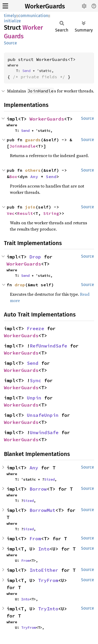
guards (33, 140)
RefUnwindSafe (48, 346)
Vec (11, 213)
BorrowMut (42, 510)
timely (10, 16)
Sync (36, 380)
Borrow (38, 489)
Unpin (34, 398)
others (33, 170)
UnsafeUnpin (43, 415)
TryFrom (48, 580)
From (35, 539)
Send (26, 71)
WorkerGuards (45, 6)
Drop (35, 257)
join (30, 207)
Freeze (36, 328)
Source (10, 43)
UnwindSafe (44, 432)
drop (20, 285)
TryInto (48, 609)
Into (44, 549)
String (51, 213)
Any (34, 176)
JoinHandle (22, 146)
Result (25, 213)
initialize (12, 21)
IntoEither (44, 570)
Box (13, 176)
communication (33, 16)
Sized (49, 479)
